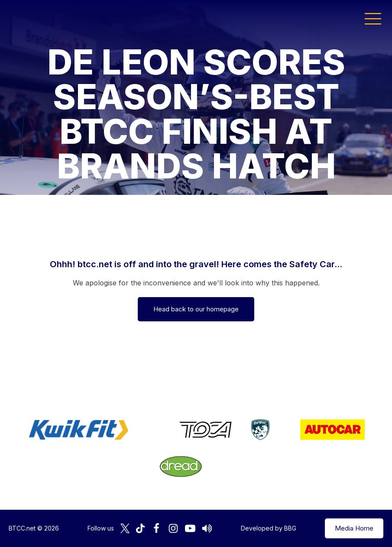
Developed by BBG (269, 528)
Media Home (354, 528)
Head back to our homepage (196, 309)
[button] (373, 18)
